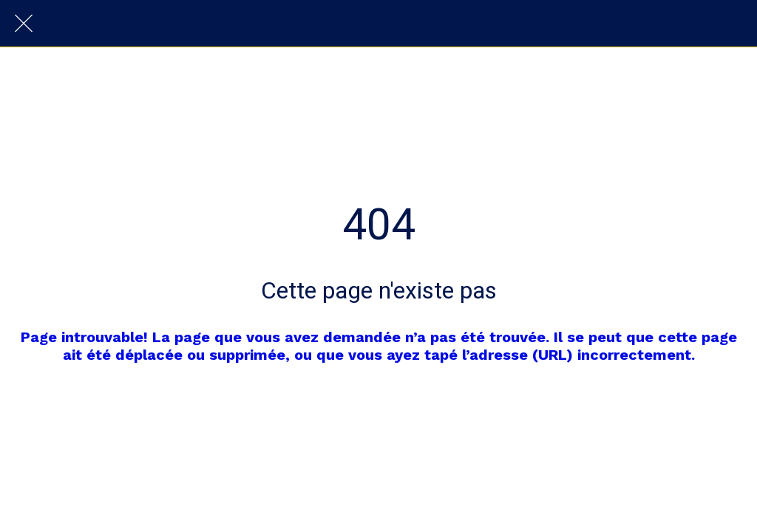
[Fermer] (24, 24)
